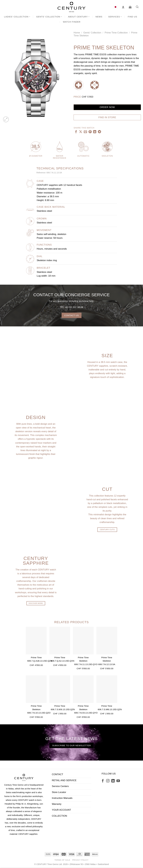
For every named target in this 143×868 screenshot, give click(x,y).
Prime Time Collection (116, 33)
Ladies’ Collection (17, 17)
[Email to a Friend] (85, 132)
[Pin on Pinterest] (90, 132)
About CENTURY (79, 17)
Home (77, 33)
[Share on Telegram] (99, 132)
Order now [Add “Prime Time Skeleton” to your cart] (107, 107)
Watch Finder (72, 22)
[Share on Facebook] (76, 132)
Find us (132, 17)
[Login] (123, 7)
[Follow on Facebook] (103, 781)
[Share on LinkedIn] (95, 132)
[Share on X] (81, 132)
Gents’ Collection (49, 17)
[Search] (137, 7)
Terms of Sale (62, 860)
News (99, 17)
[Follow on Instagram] (108, 781)
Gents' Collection (92, 33)
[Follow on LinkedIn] (113, 781)
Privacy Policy (80, 860)
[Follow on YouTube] (118, 781)
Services (115, 17)
